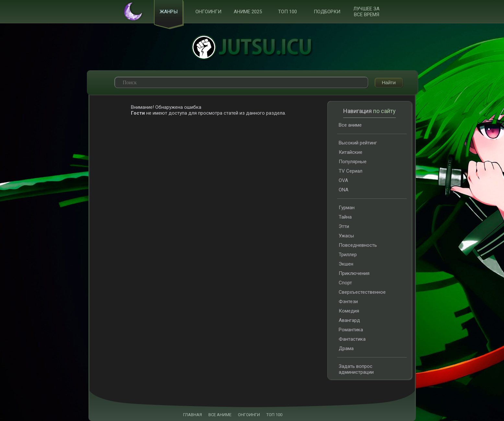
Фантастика (352, 339)
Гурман (347, 208)
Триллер (348, 255)
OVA (343, 180)
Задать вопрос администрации (356, 369)
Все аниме (350, 125)
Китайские (351, 152)
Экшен (346, 264)
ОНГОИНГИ (249, 415)
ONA (344, 190)
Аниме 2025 (248, 12)
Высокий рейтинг (358, 143)
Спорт (345, 283)
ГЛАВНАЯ (193, 415)
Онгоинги (208, 12)
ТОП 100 (287, 12)
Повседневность (358, 245)
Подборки (327, 12)
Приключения (354, 273)
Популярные (353, 162)
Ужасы (346, 236)
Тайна (345, 217)
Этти (344, 226)
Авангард (349, 320)
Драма (346, 348)
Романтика (351, 330)
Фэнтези (348, 302)
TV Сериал (351, 171)
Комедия (349, 311)
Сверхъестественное (362, 292)
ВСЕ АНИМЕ (220, 415)
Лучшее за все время (366, 12)
